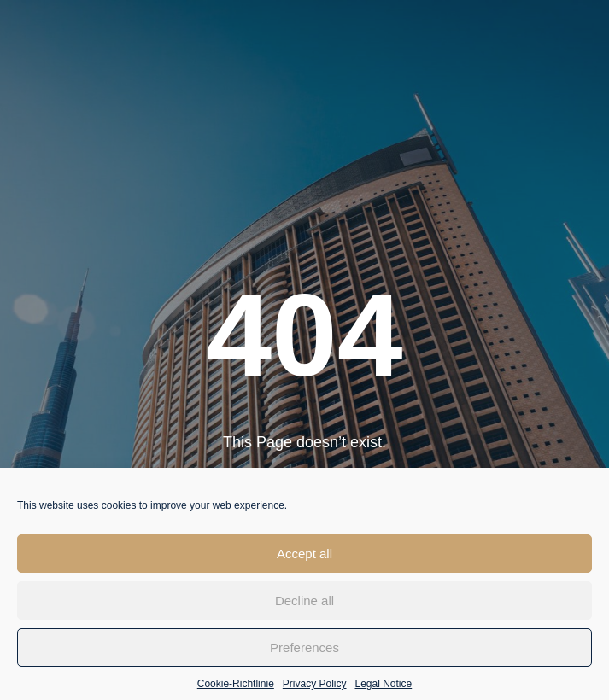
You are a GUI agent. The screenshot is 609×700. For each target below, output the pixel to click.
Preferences (304, 655)
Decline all (304, 608)
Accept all (304, 561)
